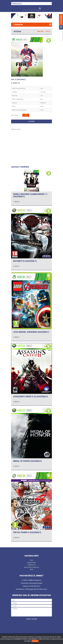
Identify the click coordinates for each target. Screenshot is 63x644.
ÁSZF (32, 570)
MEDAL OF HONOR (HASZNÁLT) (28, 461)
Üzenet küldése (32, 619)
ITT (25, 641)
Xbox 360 (40, 31)
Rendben (35, 641)
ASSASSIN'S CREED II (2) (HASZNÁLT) (31, 397)
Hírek (31, 560)
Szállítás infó (31, 565)
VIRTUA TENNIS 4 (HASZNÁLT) (27, 532)
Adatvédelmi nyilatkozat (31, 567)
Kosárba (32, 121)
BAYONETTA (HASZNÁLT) (25, 261)
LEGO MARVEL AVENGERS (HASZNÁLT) (31, 332)
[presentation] (26, 625)
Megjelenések (31, 563)
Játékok (47, 31)
